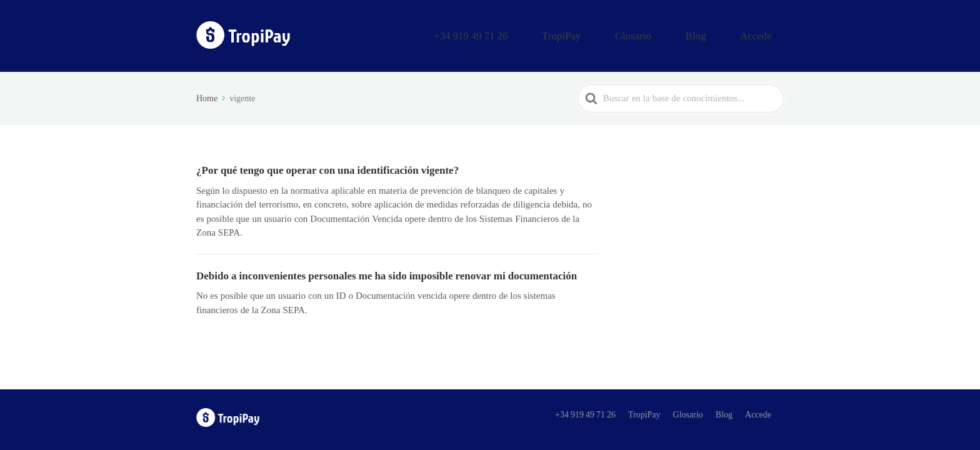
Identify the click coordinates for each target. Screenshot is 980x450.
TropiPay (623, 33)
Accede (765, 33)
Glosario (676, 33)
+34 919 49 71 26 (552, 33)
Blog (722, 33)
